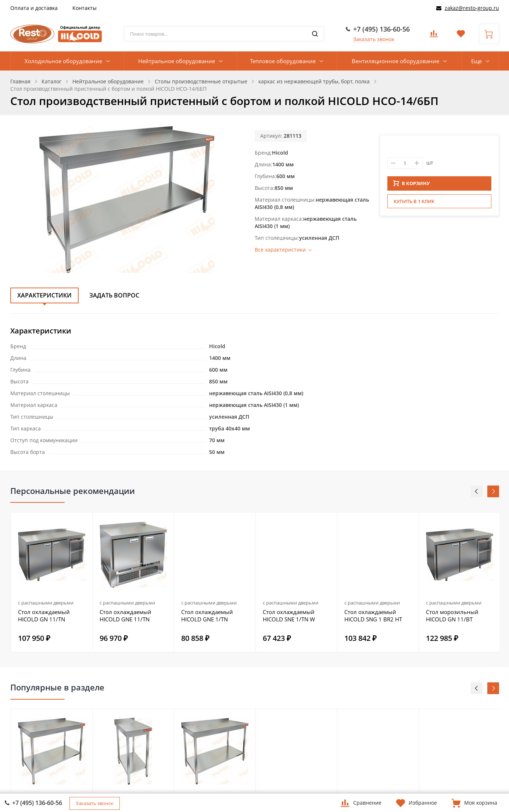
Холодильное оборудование (63, 61)
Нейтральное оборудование (177, 61)
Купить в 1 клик (414, 203)
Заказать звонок (374, 39)
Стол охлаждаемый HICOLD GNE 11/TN (126, 616)
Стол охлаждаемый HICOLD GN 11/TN (44, 616)
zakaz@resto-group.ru (472, 8)
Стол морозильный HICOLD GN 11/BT (452, 616)
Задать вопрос (114, 295)
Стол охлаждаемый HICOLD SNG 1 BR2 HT (373, 616)
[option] (52, 582)
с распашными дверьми (46, 603)
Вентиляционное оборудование (395, 61)
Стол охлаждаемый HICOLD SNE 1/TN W (289, 616)
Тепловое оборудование (283, 61)
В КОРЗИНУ (412, 185)
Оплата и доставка (34, 8)
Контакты (85, 8)
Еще (476, 61)
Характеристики (44, 295)
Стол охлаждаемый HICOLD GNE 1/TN (207, 616)
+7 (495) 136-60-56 (381, 29)
